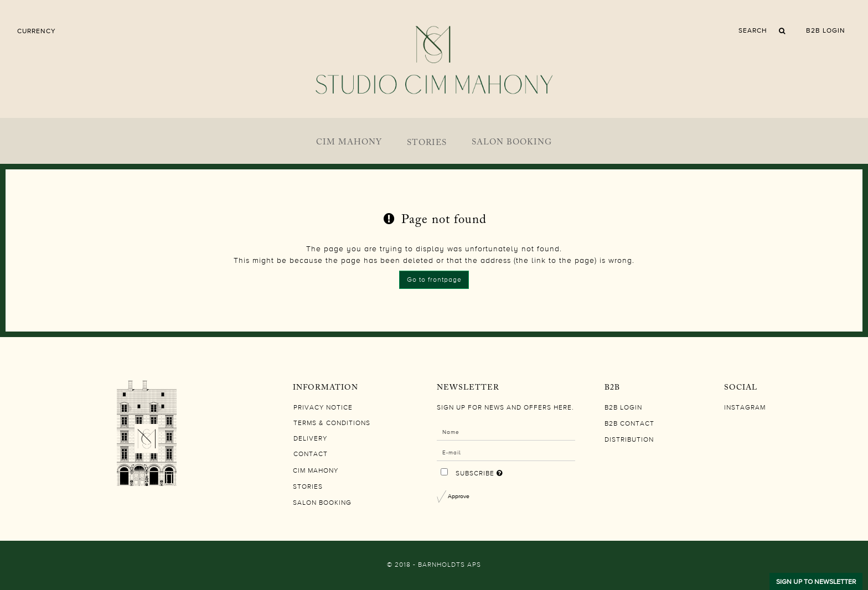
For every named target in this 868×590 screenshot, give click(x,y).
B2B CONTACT (629, 424)
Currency (37, 31)
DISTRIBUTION (629, 440)
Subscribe (515, 471)
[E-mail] (506, 452)
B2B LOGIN (826, 30)
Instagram (745, 408)
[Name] (506, 432)
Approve (459, 496)
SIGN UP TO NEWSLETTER (816, 582)
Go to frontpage (434, 280)
